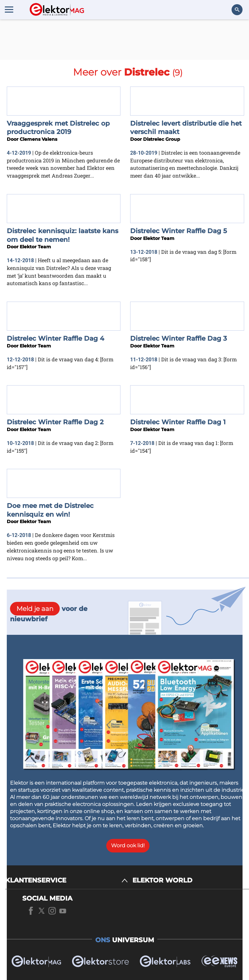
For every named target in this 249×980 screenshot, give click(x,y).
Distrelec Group (162, 139)
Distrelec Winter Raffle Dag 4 (56, 338)
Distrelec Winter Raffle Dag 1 (178, 422)
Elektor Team (35, 247)
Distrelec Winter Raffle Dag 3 (179, 338)
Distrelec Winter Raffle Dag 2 (55, 422)
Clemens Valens (38, 139)
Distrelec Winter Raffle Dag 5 (179, 231)
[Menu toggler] (9, 9)
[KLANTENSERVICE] (67, 880)
